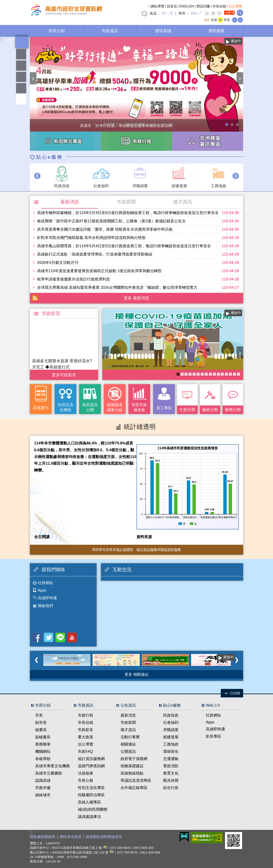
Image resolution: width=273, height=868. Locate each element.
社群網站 (45, 583)
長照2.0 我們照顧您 (222, 374)
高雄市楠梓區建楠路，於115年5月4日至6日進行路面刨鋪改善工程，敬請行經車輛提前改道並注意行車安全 (128, 213)
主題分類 (187, 410)
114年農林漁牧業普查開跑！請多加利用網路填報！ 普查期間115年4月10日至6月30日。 (232, 125)
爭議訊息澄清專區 (136, 780)
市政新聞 (126, 202)
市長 (39, 715)
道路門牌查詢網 (91, 766)
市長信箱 (219, 6)
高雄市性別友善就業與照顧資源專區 (237, 125)
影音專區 (213, 736)
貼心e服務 (50, 157)
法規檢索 (86, 773)
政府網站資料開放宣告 (104, 837)
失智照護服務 (202, 374)
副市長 (41, 723)
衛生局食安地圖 (186, 374)
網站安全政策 (71, 837)
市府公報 (86, 780)
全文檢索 (240, 13)
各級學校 (43, 759)
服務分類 (233, 410)
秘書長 (41, 730)
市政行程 (86, 715)
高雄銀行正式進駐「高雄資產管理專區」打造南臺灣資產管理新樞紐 (95, 254)
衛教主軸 (218, 374)
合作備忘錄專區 (134, 788)
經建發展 (171, 737)
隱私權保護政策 (43, 837)
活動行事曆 (130, 737)
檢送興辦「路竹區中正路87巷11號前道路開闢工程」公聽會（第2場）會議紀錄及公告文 (111, 221)
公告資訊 (128, 705)
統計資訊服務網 (91, 759)
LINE (60, 637)
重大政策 (86, 737)
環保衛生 (171, 752)
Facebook (37, 637)
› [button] (240, 78)
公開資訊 (128, 752)
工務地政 (171, 744)
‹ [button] (33, 78)
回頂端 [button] (21, 99)
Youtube (72, 637)
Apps (42, 590)
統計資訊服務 (147, 550)
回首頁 (172, 6)
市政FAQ (85, 752)
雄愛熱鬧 (21, 54)
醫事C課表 (210, 374)
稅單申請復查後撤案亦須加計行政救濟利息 (74, 279)
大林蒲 (194, 374)
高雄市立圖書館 (49, 773)
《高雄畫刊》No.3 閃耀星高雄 (238, 374)
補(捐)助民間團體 (93, 809)
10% (194, 13)
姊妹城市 (43, 795)
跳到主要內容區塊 (2, 2)
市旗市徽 (43, 788)
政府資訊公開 (90, 407)
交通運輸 (171, 759)
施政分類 (210, 410)
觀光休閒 (171, 780)
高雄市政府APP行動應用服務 (182, 374)
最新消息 (70, 202)
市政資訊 (110, 31)
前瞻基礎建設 (132, 766)
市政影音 (86, 730)
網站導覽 (158, 6)
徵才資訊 (183, 202)
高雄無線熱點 (132, 773)
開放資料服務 (171, 550)
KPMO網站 (198, 374)
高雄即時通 (47, 598)
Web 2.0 (213, 705)
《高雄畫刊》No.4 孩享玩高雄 (214, 374)
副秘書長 (43, 737)
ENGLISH (187, 6)
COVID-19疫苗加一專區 (178, 374)
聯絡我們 (45, 606)
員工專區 (21, 88)
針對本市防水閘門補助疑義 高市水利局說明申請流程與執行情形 (91, 238)
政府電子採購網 (134, 759)
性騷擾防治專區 (91, 795)
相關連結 (128, 744)
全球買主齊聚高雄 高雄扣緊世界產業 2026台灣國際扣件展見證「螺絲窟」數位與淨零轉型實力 (117, 287)
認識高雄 (43, 780)
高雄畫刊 (41, 408)
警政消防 (171, 766)
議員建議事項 (89, 817)
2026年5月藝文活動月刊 (58, 263)
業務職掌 (43, 744)
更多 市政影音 (64, 374)
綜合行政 (171, 788)
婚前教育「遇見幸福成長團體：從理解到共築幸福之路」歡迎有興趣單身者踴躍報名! (230, 374)
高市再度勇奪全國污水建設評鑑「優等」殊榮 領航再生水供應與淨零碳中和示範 (105, 229)
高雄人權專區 (89, 802)
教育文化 (171, 773)
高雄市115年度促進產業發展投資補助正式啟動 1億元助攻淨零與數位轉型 (99, 271)
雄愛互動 (21, 77)
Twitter (49, 637)
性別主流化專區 (65, 407)
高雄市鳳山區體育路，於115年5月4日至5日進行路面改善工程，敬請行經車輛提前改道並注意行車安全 (124, 246)
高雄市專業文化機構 (52, 766)
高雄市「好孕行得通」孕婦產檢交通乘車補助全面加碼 (227, 125)
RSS (35, 298)
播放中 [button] (236, 41)
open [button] (232, 693)
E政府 (184, 837)
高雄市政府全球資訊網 (66, 10)
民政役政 (171, 715)
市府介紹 (57, 31)
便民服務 (216, 31)
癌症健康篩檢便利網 (206, 374)
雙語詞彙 (203, 6)
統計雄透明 (21, 66)
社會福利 (171, 723)
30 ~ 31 (167, 13)
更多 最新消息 (136, 298)
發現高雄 (163, 31)
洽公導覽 (235, 6)
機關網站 (43, 752)
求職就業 (171, 730)
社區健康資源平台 (234, 374)
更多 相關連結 (137, 674)
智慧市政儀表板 (139, 407)
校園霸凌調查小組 (115, 407)
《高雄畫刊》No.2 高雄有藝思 (190, 374)
